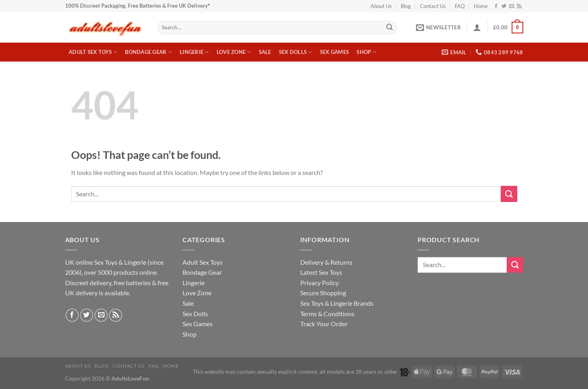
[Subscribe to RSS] (519, 6)
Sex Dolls (296, 52)
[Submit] (389, 28)
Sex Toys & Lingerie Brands (337, 303)
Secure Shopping (323, 293)
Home (481, 6)
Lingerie (194, 52)
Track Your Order (324, 324)
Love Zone (234, 52)
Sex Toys (106, 262)
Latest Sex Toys (321, 272)
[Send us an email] (512, 6)
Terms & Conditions (327, 314)
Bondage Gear (149, 52)
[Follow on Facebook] (496, 6)
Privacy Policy (320, 283)
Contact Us (433, 6)
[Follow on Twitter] (504, 6)
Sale (265, 52)
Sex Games (334, 52)
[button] (438, 27)
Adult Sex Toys (93, 52)
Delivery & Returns (326, 262)
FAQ (460, 6)
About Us (381, 6)
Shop (366, 52)
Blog (406, 6)
